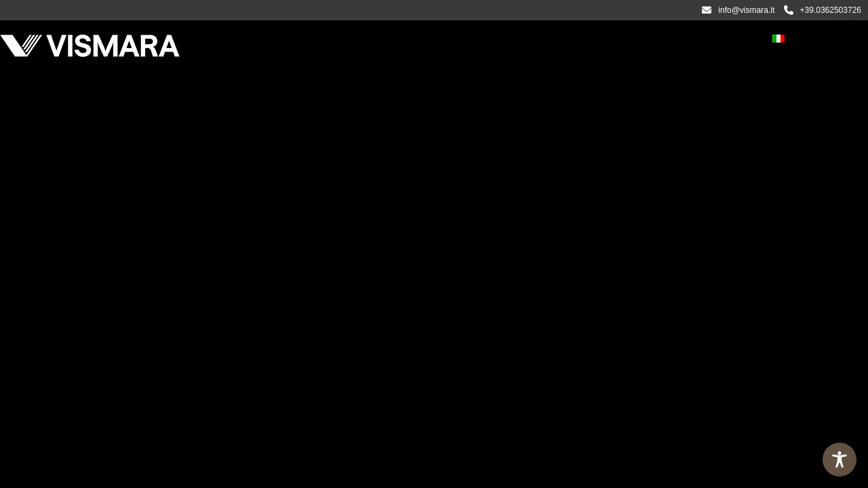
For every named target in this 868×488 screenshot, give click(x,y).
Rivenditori (663, 40)
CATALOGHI (417, 40)
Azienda (278, 40)
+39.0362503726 (823, 10)
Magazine (593, 40)
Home (226, 40)
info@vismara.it (738, 10)
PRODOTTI (339, 40)
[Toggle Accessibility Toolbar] (840, 460)
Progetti (483, 40)
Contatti (732, 40)
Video (537, 40)
